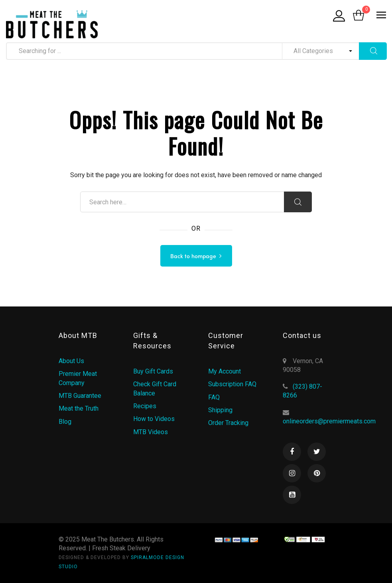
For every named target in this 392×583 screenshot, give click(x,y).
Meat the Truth (79, 408)
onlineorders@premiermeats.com (329, 421)
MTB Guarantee (80, 396)
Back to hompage (193, 257)
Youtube (292, 495)
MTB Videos (151, 432)
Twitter (317, 452)
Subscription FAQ (232, 384)
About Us (71, 361)
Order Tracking (228, 423)
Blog (65, 422)
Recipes (145, 406)
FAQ (214, 397)
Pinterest (317, 473)
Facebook (292, 452)
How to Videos (154, 419)
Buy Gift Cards (153, 371)
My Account (225, 371)
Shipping (220, 410)
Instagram (292, 473)
